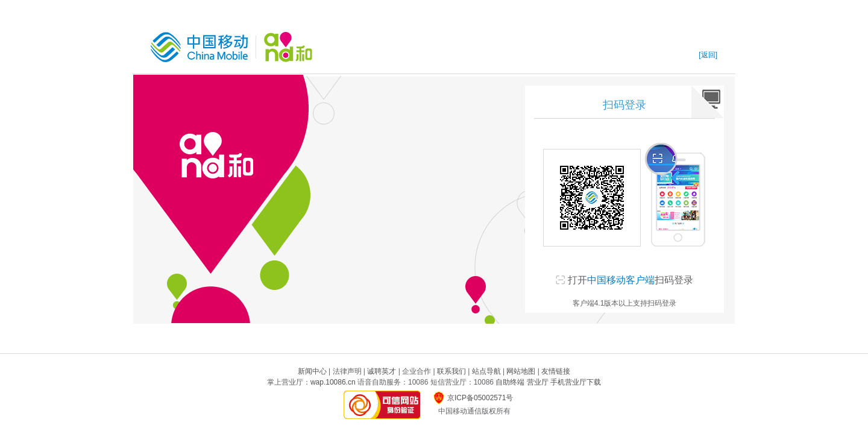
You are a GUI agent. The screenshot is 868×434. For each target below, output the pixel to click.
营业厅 (538, 382)
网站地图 (521, 371)
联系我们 (451, 371)
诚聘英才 (382, 371)
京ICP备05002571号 (480, 398)
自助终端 (510, 382)
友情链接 (556, 371)
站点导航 (486, 371)
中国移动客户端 (621, 280)
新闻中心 (312, 371)
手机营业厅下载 (576, 382)
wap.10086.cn (333, 382)
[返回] (708, 55)
